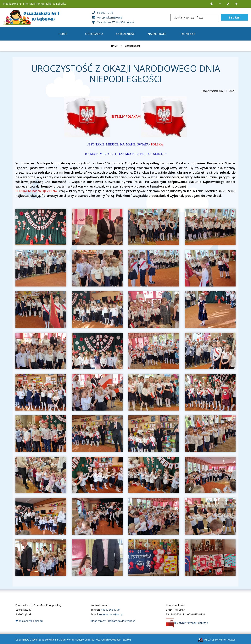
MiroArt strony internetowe (217, 640)
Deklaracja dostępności (122, 621)
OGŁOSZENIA (94, 34)
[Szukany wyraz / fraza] (195, 17)
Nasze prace (157, 34)
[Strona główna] (32, 17)
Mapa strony (98, 621)
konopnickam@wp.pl (111, 614)
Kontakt (188, 34)
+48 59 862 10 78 (110, 610)
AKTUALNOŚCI (126, 34)
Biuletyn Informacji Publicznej (187, 623)
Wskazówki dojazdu (29, 621)
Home (63, 34)
